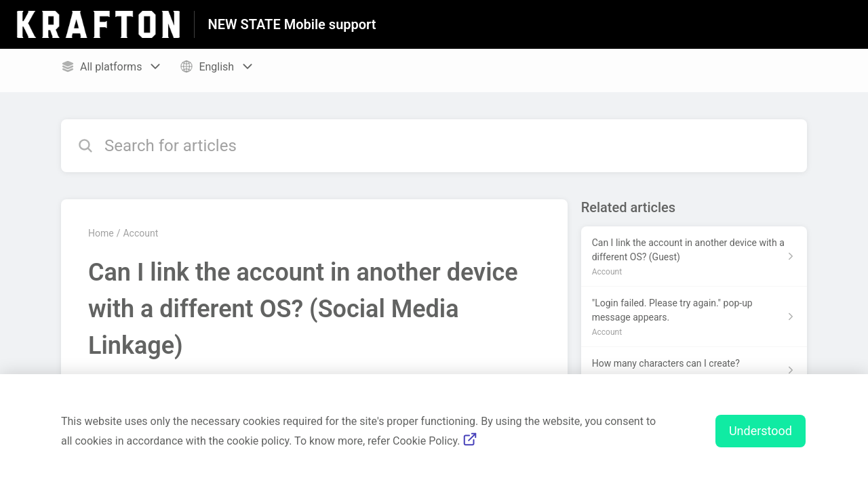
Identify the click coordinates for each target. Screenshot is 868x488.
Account (140, 233)
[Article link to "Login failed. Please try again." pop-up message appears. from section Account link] (694, 317)
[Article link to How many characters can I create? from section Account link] (694, 370)
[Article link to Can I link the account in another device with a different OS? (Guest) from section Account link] (694, 257)
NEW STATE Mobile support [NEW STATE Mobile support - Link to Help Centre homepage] (292, 24)
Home (101, 233)
